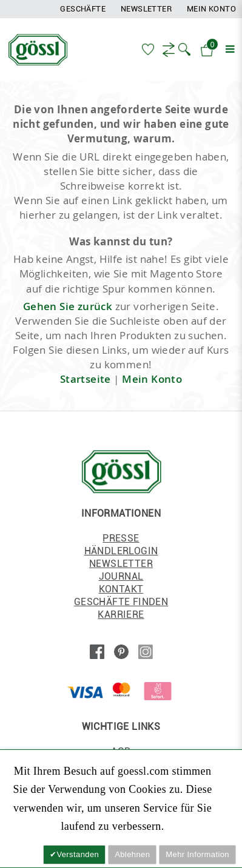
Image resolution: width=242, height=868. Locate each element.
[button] (184, 49)
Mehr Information (197, 854)
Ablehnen (132, 854)
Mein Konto (211, 9)
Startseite (86, 379)
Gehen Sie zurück (68, 306)
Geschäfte (83, 9)
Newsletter (146, 9)
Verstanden (78, 854)
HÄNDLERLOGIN (121, 551)
